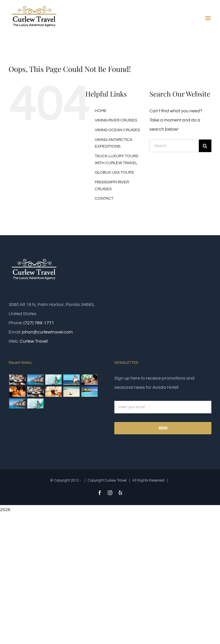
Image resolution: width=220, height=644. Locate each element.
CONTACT (104, 199)
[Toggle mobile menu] (208, 18)
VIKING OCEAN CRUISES (117, 130)
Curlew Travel (34, 341)
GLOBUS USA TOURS (114, 172)
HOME (101, 111)
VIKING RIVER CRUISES (116, 120)
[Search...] (174, 146)
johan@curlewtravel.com (47, 332)
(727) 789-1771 (39, 323)
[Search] (205, 146)
